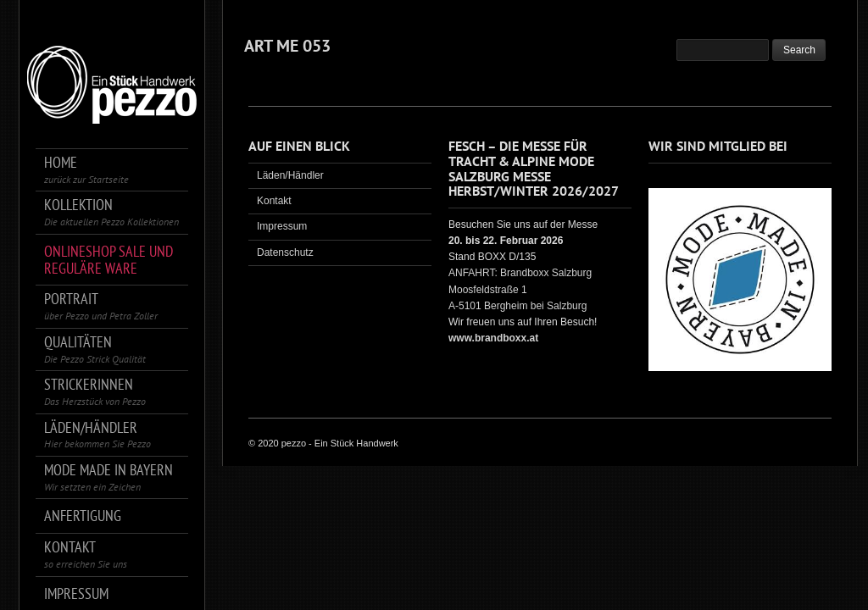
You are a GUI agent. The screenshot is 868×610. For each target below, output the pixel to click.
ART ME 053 (287, 46)
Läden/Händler (290, 175)
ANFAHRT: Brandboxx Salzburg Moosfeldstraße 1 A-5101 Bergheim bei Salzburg (520, 289)
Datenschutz (285, 252)
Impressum (282, 226)
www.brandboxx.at (493, 338)
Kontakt (274, 201)
